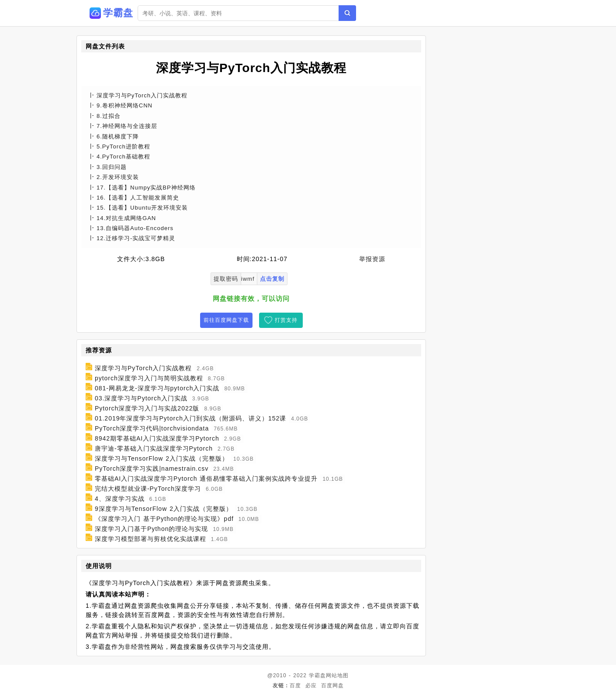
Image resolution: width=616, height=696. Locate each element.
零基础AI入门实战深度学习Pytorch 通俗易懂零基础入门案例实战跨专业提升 (206, 479)
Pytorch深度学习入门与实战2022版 (147, 408)
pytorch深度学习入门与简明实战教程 (149, 378)
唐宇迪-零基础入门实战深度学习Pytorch (154, 448)
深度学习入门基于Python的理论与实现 (152, 529)
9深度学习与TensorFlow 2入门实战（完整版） (164, 509)
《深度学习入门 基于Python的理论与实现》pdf (164, 519)
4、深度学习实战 (120, 499)
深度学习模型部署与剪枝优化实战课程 (151, 539)
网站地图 (337, 675)
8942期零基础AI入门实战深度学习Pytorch (157, 438)
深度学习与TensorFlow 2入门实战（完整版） (162, 458)
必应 (311, 686)
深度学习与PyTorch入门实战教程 (144, 368)
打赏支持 (286, 320)
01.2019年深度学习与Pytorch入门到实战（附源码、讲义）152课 (190, 418)
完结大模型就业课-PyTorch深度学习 (148, 489)
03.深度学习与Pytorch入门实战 (141, 398)
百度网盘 (332, 686)
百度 (295, 686)
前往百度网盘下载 (226, 320)
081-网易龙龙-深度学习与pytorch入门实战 (157, 388)
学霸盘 (317, 675)
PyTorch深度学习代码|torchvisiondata (152, 428)
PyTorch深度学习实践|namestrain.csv (152, 469)
